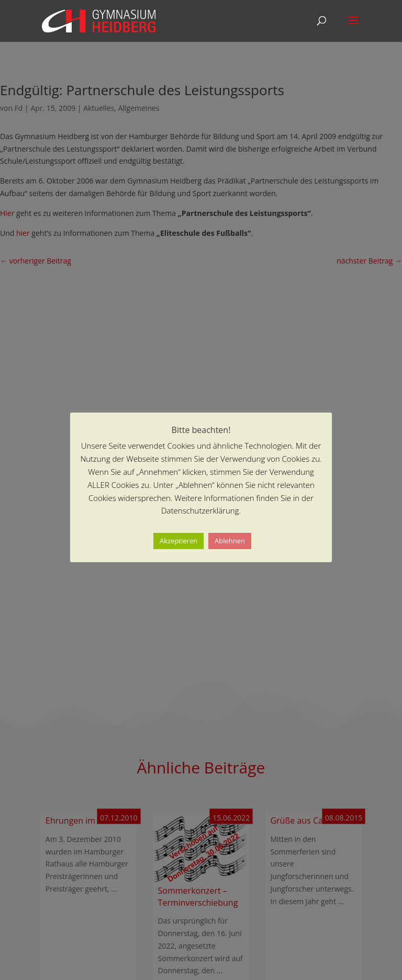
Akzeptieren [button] (178, 541)
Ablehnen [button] (230, 541)
